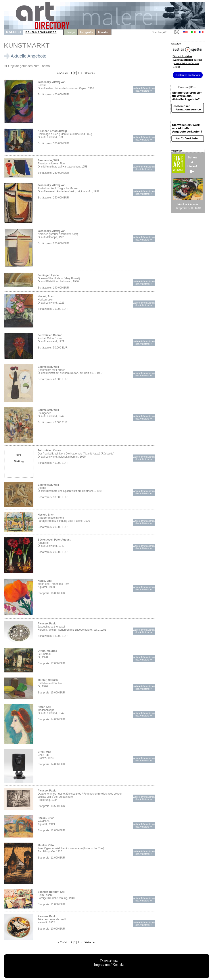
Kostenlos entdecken (188, 75)
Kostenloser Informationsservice (187, 108)
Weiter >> (90, 73)
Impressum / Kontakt (109, 965)
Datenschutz (109, 961)
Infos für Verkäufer (186, 138)
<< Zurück (62, 73)
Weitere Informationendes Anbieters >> (144, 90)
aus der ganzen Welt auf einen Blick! (187, 61)
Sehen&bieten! (192, 165)
